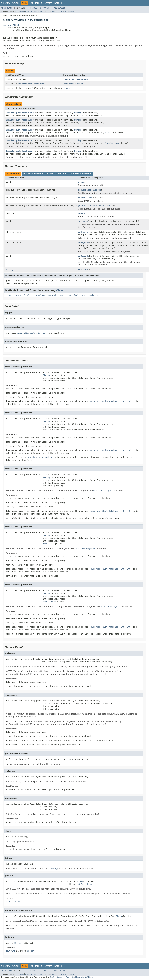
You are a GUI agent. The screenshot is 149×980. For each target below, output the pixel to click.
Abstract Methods (57, 174)
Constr (29, 11)
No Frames (44, 8)
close (81, 182)
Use (32, 3)
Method (38, 11)
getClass (40, 295)
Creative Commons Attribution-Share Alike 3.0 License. (72, 977)
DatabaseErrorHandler (40, 457)
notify (63, 295)
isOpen (82, 214)
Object (60, 290)
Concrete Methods (81, 174)
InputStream (112, 143)
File (108, 133)
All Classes (60, 8)
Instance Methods (33, 174)
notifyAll (74, 295)
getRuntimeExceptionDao (91, 206)
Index (57, 3)
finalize (28, 295)
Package (16, 3)
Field (21, 11)
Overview (5, 3)
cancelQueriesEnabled (76, 79)
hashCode (52, 295)
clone (9, 295)
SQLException (85, 884)
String (78, 113)
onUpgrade (83, 243)
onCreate (83, 221)
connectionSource (73, 84)
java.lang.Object (11, 25)
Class (89, 198)
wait (85, 295)
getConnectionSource (89, 190)
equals (18, 295)
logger (67, 88)
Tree (37, 3)
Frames (34, 8)
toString (83, 269)
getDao (82, 198)
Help (63, 3)
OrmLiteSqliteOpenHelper (20, 113)
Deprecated (47, 3)
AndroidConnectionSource (32, 84)
